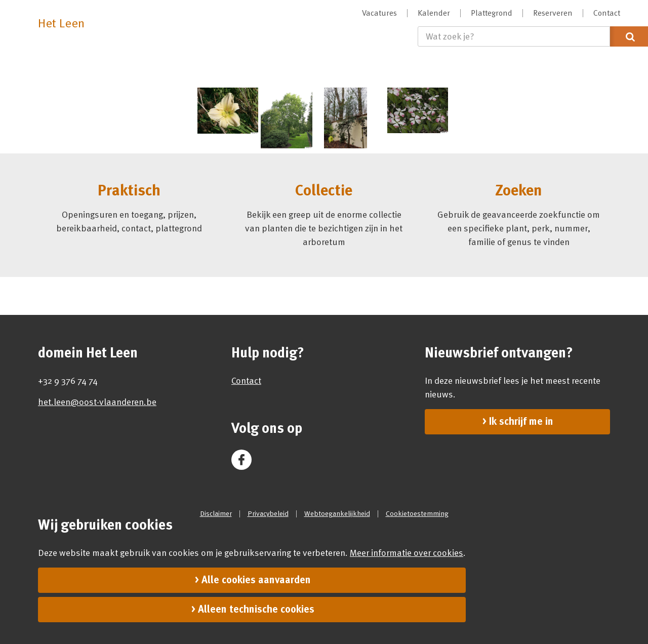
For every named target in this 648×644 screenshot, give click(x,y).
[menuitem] (380, 13)
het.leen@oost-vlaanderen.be (97, 402)
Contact (246, 381)
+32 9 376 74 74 (68, 381)
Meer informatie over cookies (407, 553)
